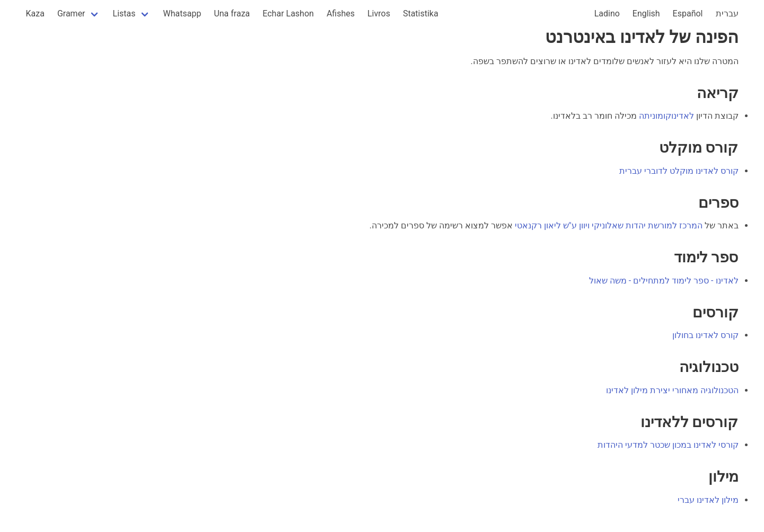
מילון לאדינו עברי (708, 500)
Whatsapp (182, 14)
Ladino (607, 14)
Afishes (341, 14)
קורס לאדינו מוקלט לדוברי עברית (679, 171)
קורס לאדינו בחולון (705, 335)
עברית (727, 14)
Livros (379, 14)
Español (688, 14)
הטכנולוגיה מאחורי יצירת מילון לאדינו (672, 390)
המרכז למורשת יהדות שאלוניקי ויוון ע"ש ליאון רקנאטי (609, 225)
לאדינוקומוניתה (666, 116)
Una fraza (232, 14)
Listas (124, 14)
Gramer (71, 14)
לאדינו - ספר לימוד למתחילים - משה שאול (664, 281)
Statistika (421, 14)
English (646, 14)
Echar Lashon (288, 14)
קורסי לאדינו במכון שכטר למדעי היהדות (668, 445)
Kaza (35, 14)
